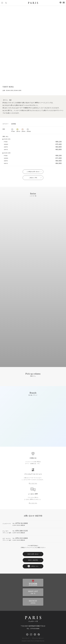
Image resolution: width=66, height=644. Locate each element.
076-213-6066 (22, 538)
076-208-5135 (22, 531)
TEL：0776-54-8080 (33, 629)
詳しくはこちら (33, 483)
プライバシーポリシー (38, 638)
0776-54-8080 (22, 523)
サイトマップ (26, 638)
